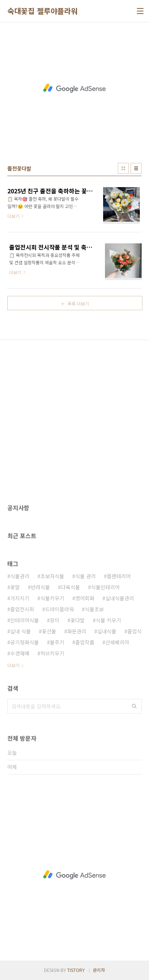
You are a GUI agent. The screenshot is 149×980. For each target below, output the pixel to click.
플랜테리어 (119, 576)
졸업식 (135, 631)
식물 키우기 (108, 620)
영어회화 (85, 598)
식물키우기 (52, 598)
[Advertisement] (74, 88)
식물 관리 (86, 576)
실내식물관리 (120, 598)
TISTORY (76, 970)
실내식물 (107, 631)
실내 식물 (21, 631)
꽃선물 (49, 631)
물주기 (57, 642)
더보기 (13, 665)
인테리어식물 (25, 620)
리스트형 (136, 168)
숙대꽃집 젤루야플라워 (43, 11)
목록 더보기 (78, 303)
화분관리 (77, 631)
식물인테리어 (105, 587)
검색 (134, 706)
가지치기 (20, 598)
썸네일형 (123, 168)
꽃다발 (78, 620)
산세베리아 (117, 642)
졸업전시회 (22, 609)
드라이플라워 (59, 609)
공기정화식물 (25, 642)
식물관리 (20, 576)
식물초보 (94, 609)
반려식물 (40, 587)
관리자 (99, 970)
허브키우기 (52, 653)
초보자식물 (52, 576)
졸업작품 (85, 642)
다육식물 (70, 587)
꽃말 (15, 587)
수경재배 (20, 653)
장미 (55, 620)
